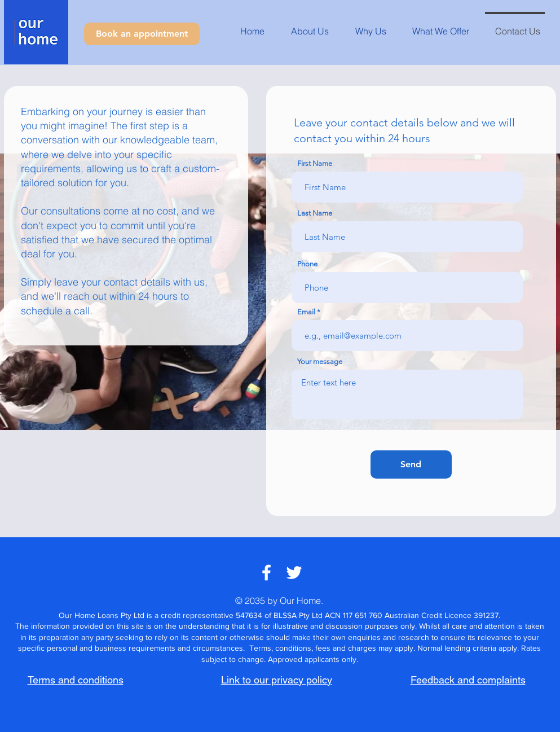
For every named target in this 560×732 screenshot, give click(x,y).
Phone (307, 264)
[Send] (411, 464)
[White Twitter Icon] (294, 573)
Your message (320, 361)
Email (306, 312)
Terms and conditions (76, 680)
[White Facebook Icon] (266, 573)
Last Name (315, 213)
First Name (315, 163)
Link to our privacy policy (277, 680)
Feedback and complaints (468, 680)
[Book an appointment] (142, 34)
